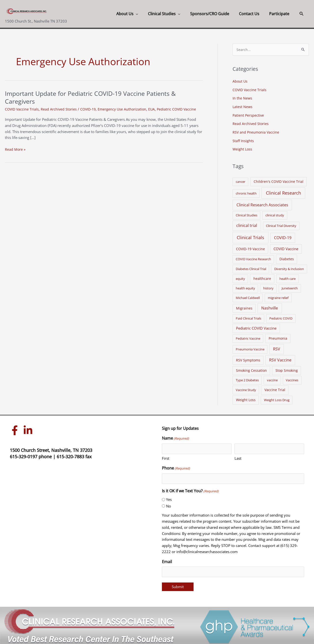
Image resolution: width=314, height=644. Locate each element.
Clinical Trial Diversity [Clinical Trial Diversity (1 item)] (281, 224)
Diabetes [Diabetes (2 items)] (287, 257)
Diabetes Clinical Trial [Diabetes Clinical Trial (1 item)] (251, 267)
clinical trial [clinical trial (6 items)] (247, 224)
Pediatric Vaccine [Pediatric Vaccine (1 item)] (248, 337)
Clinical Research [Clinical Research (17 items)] (283, 191)
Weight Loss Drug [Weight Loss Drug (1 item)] (277, 398)
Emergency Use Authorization (125, 109)
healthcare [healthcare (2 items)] (262, 277)
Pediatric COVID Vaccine (181, 109)
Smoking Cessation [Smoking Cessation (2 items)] (251, 368)
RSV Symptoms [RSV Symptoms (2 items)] (248, 358)
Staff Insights (243, 139)
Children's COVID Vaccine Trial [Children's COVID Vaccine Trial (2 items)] (279, 180)
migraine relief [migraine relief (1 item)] (278, 296)
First (166, 456)
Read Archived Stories (60, 109)
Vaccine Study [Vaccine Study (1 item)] (246, 388)
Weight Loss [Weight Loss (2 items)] (246, 398)
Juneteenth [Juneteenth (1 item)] (290, 286)
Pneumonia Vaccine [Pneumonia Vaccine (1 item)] (250, 347)
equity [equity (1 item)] (240, 277)
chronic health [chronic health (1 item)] (246, 192)
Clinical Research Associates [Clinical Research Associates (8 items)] (262, 203)
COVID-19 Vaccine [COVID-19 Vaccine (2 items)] (250, 247)
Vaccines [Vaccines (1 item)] (292, 378)
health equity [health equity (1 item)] (245, 286)
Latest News (243, 106)
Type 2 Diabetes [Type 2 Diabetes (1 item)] (247, 378)
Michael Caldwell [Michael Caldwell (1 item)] (248, 296)
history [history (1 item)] (268, 286)
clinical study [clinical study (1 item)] (275, 213)
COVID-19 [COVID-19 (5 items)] (283, 236)
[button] (302, 14)
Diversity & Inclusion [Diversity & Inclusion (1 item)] (289, 267)
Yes (169, 498)
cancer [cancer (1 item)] (241, 180)
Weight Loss (243, 148)
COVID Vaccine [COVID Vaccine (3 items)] (286, 247)
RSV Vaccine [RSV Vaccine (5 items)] (280, 358)
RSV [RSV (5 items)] (277, 347)
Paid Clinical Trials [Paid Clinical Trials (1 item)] (249, 317)
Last (238, 456)
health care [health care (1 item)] (288, 277)
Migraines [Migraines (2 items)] (244, 306)
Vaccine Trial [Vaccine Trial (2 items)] (275, 388)
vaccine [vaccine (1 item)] (272, 378)
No (169, 504)
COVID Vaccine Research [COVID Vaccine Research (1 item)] (253, 257)
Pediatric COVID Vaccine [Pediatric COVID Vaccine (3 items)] (256, 326)
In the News (242, 98)
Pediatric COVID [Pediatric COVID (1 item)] (281, 317)
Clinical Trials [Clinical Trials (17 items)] (250, 236)
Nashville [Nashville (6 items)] (270, 306)
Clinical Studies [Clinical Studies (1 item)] (247, 213)
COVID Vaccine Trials (22, 109)
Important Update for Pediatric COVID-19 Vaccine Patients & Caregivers (94, 97)
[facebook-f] (16, 429)
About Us (240, 81)
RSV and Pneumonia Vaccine (256, 131)
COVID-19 (90, 109)
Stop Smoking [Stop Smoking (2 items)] (287, 368)
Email (167, 560)
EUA (156, 109)
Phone (176, 467)
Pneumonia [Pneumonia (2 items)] (278, 337)
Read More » (15, 149)
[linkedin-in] (29, 429)
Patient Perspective (249, 114)
